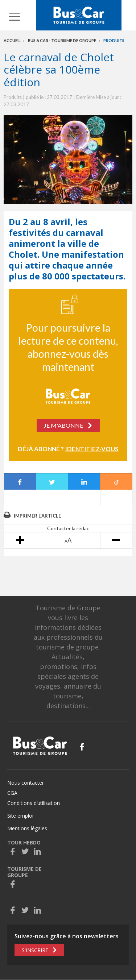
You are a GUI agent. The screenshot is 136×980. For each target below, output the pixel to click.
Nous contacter (26, 783)
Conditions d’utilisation (34, 803)
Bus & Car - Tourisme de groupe (62, 40)
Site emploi (20, 816)
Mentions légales (27, 828)
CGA (12, 793)
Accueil (12, 40)
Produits (114, 40)
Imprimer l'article (37, 516)
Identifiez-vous (92, 449)
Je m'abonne (63, 425)
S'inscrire (35, 950)
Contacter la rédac (68, 528)
